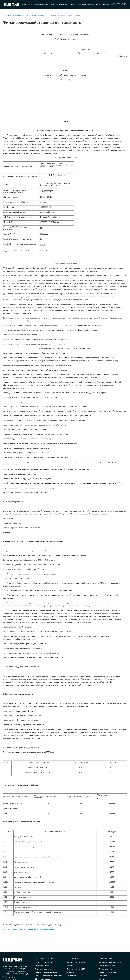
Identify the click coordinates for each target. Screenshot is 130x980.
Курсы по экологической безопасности (49, 976)
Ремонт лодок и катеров (107, 972)
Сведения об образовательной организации (94, 4)
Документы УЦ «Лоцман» (76, 962)
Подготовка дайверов (42, 966)
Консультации (104, 976)
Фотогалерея (71, 976)
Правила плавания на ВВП (76, 969)
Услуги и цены (26, 4)
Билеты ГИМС (72, 972)
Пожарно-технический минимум (46, 972)
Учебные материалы (41, 4)
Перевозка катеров (105, 969)
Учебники (70, 966)
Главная (8, 15)
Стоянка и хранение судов (108, 966)
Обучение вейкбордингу (43, 979)
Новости (54, 4)
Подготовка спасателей (43, 969)
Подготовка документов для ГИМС (111, 962)
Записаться (63, 4)
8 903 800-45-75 (119, 4)
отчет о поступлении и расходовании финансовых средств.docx (28, 930)
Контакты (72, 4)
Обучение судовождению (44, 962)
